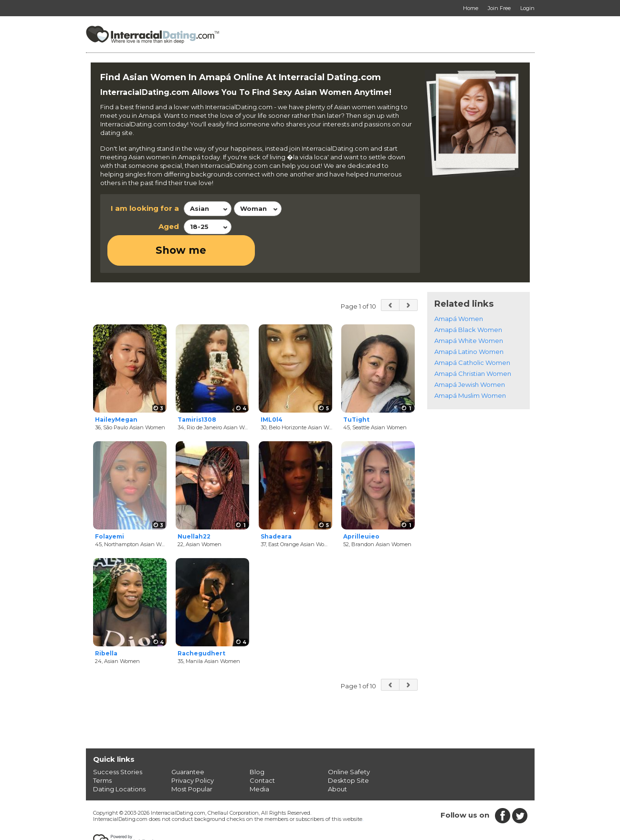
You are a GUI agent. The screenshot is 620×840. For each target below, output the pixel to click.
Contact (262, 750)
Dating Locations (119, 758)
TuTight (356, 389)
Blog (257, 741)
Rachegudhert (201, 623)
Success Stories (118, 741)
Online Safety (349, 741)
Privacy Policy (193, 750)
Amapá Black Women (468, 299)
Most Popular (192, 758)
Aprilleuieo (361, 506)
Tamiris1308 (197, 389)
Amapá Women (459, 288)
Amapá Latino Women (469, 321)
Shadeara (276, 506)
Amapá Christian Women (473, 343)
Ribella (106, 623)
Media (259, 758)
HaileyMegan (116, 389)
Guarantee (188, 741)
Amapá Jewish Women (470, 354)
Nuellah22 (194, 506)
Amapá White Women (469, 310)
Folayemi (110, 506)
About (337, 758)
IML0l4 (272, 389)
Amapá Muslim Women (470, 365)
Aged (169, 226)
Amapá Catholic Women (472, 332)
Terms (102, 750)
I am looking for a (145, 208)
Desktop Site (348, 750)
